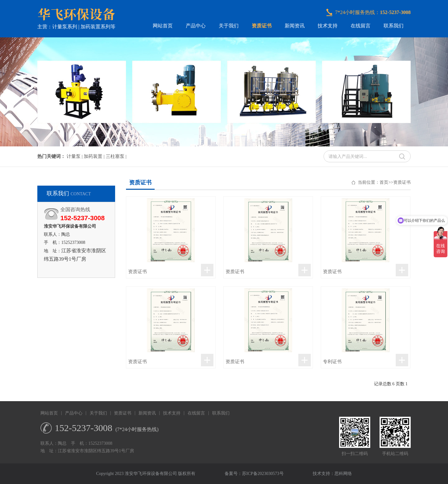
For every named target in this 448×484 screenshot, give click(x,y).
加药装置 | (95, 156)
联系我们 (394, 26)
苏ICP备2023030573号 (263, 474)
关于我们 (229, 26)
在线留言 (361, 26)
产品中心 (196, 26)
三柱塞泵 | (116, 156)
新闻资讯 (295, 26)
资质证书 (262, 26)
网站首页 (163, 26)
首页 (384, 182)
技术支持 (328, 26)
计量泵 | (75, 156)
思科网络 (343, 474)
